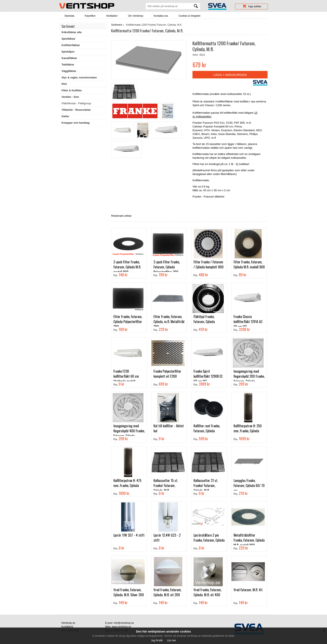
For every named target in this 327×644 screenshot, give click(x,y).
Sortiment (116, 25)
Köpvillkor (90, 16)
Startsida (69, 16)
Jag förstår (157, 640)
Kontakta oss (161, 16)
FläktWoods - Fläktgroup (76, 103)
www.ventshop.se (121, 627)
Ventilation (112, 16)
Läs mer (172, 640)
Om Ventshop (136, 16)
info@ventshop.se (124, 623)
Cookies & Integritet (189, 16)
